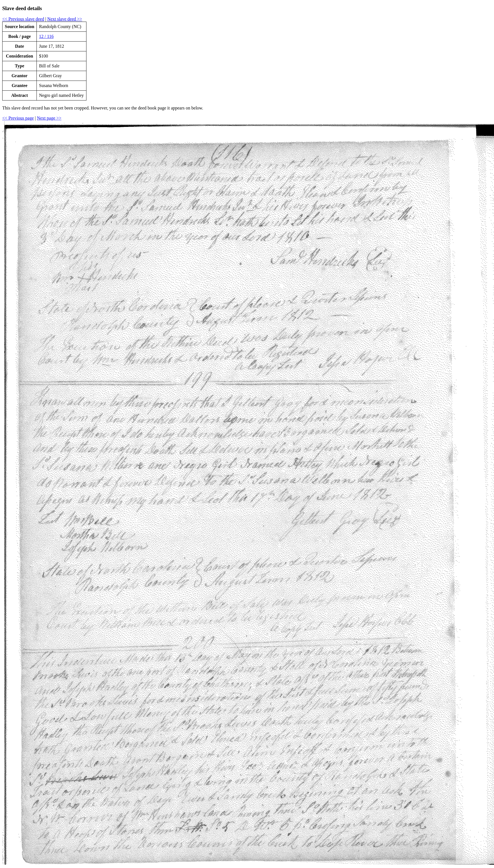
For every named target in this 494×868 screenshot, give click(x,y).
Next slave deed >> (65, 19)
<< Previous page (18, 118)
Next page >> (49, 118)
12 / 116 (46, 36)
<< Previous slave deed (23, 19)
